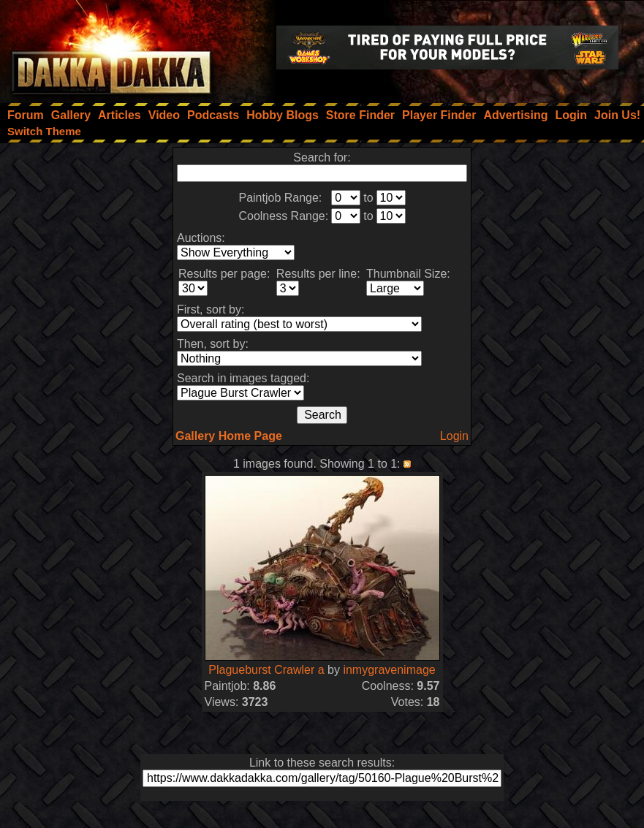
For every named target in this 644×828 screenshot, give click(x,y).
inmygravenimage (389, 670)
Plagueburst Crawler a (266, 670)
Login (454, 436)
